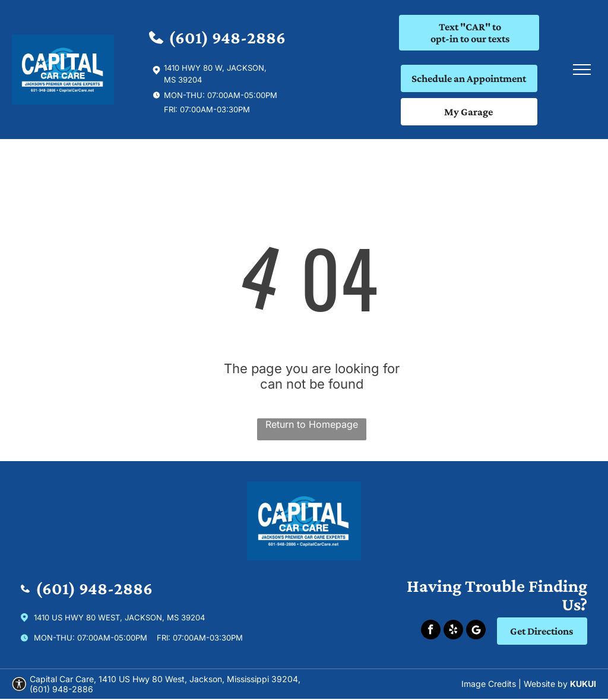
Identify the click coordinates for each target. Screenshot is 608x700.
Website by (546, 684)
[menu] (582, 70)
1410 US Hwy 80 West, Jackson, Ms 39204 (119, 617)
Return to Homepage (312, 424)
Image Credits (489, 684)
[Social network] (476, 631)
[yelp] (453, 631)
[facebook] (431, 631)
